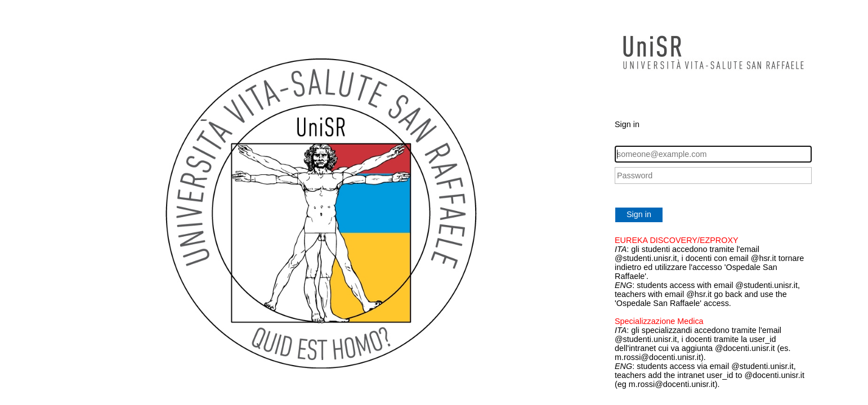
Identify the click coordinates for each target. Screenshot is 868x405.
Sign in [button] (639, 214)
